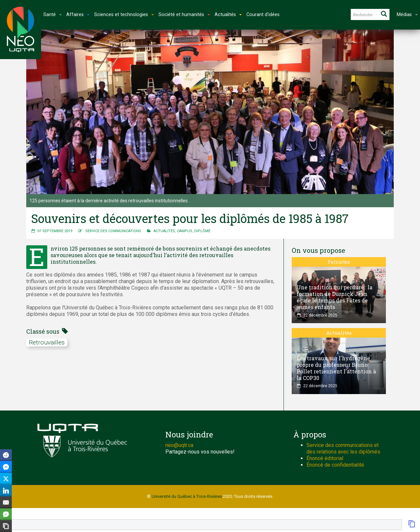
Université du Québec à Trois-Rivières (187, 496)
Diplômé (202, 231)
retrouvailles (47, 342)
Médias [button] (407, 15)
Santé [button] (52, 15)
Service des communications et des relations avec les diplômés (343, 448)
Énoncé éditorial (325, 458)
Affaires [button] (78, 15)
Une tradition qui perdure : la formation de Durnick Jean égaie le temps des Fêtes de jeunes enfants (335, 297)
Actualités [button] (228, 15)
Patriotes (339, 262)
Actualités (164, 231)
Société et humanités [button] (184, 15)
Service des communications (113, 231)
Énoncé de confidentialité (335, 465)
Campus (185, 231)
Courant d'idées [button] (263, 15)
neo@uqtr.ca (179, 445)
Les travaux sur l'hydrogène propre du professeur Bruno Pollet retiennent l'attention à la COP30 (336, 368)
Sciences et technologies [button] (124, 15)
